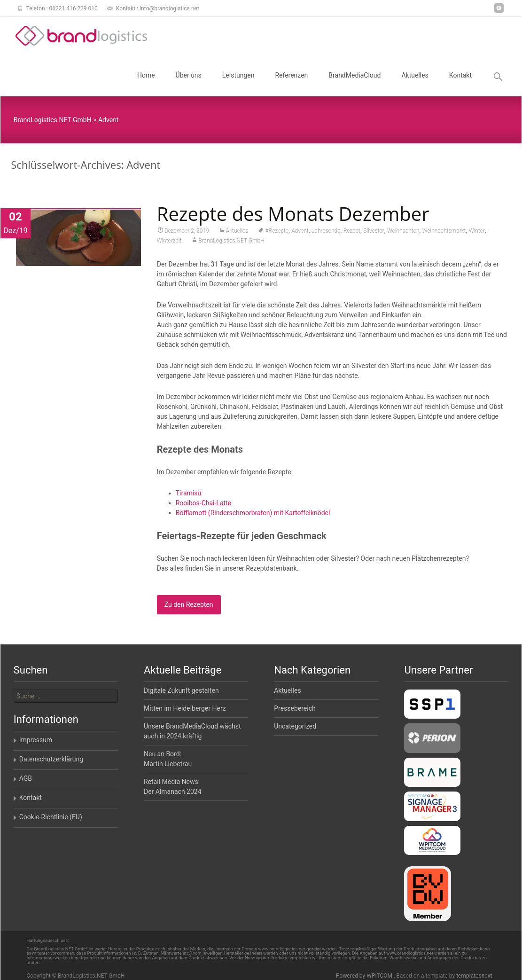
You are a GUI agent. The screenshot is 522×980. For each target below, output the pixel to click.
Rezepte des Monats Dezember (293, 217)
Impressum (36, 740)
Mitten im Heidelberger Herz (185, 708)
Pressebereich (295, 708)
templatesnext (474, 976)
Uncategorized (295, 726)
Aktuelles (415, 84)
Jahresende (326, 234)
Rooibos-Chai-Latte (203, 506)
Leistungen (238, 84)
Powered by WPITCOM (365, 976)
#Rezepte (277, 234)
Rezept (352, 234)
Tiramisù (188, 496)
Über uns (189, 84)
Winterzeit (169, 244)
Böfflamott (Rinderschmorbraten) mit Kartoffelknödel (253, 516)
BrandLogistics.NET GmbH (231, 244)
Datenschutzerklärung (51, 759)
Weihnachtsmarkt (444, 234)
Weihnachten (403, 234)
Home (146, 84)
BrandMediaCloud (354, 84)
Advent (300, 234)
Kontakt (460, 84)
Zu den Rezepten (189, 608)
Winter (477, 234)
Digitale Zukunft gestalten (181, 690)
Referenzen (291, 84)
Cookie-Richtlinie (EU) (51, 817)
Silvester (374, 234)
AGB (26, 778)
